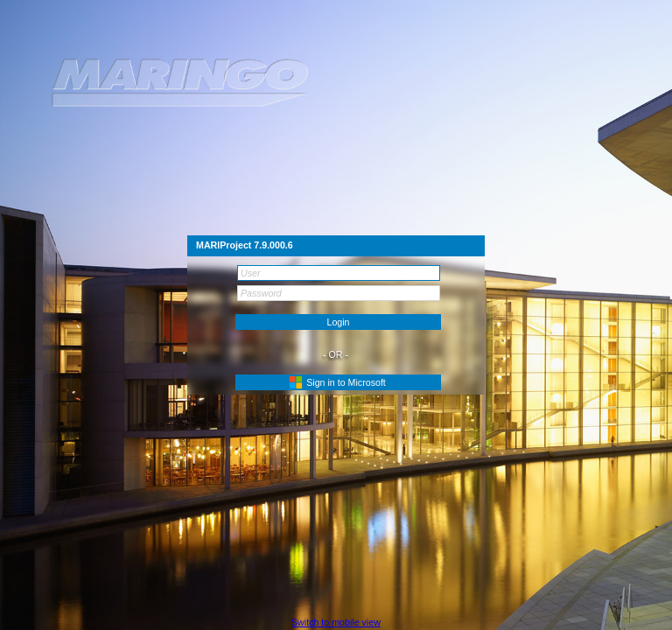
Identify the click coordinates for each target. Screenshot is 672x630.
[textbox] (339, 273)
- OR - (336, 354)
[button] (338, 382)
